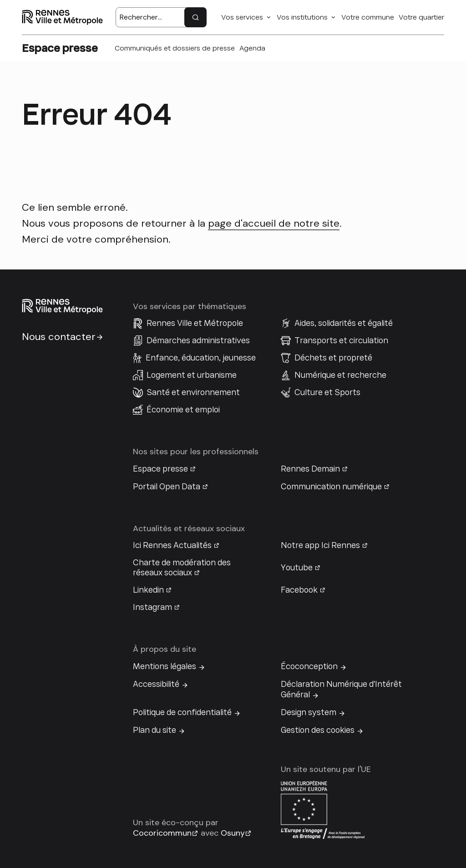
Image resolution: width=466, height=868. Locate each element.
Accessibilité (156, 684)
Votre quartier (421, 17)
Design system (309, 712)
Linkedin (148, 590)
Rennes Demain (310, 469)
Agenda (252, 48)
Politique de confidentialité (182, 712)
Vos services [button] (242, 17)
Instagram (152, 607)
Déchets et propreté (333, 358)
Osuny (233, 833)
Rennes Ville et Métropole (195, 323)
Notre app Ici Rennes (320, 545)
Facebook (299, 590)
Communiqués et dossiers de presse (175, 48)
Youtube (297, 568)
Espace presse (160, 469)
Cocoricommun (162, 833)
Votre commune (368, 17)
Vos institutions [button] (302, 17)
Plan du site (154, 730)
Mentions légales (165, 666)
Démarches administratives (198, 340)
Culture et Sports (327, 392)
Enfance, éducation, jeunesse (201, 358)
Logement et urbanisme (192, 375)
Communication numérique (331, 487)
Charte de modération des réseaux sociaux (182, 568)
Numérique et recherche (340, 375)
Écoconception (309, 666)
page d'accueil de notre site (274, 223)
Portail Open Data (167, 487)
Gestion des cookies (318, 730)
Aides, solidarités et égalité (344, 323)
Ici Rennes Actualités (172, 545)
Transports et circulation (341, 340)
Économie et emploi (183, 410)
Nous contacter (59, 337)
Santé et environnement (193, 392)
